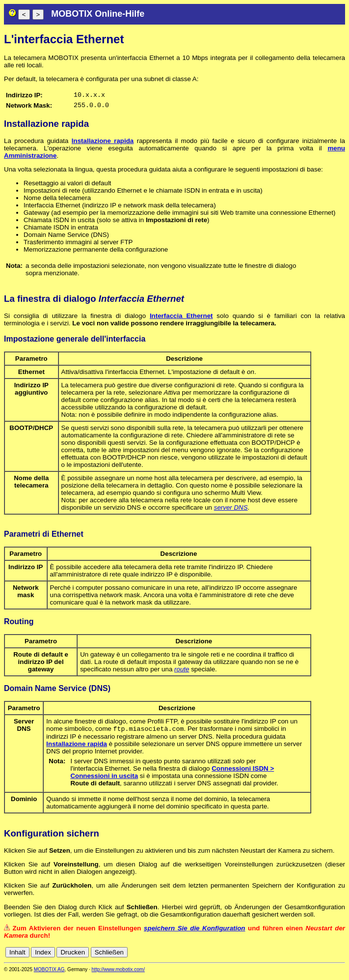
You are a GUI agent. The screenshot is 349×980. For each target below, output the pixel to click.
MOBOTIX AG (49, 973)
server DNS (231, 510)
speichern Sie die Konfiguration (194, 932)
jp (331, 956)
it (324, 956)
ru (341, 956)
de (286, 956)
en (297, 956)
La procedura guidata (38, 144)
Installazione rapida (103, 144)
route (182, 672)
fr (316, 956)
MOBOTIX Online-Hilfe (98, 14)
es (308, 956)
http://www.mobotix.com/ (118, 973)
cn (275, 956)
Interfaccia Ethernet (181, 319)
